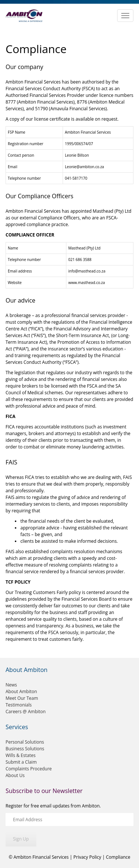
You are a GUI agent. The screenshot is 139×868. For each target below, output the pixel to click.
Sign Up (21, 839)
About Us (15, 775)
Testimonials (19, 705)
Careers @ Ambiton (26, 712)
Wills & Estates (21, 755)
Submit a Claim (21, 762)
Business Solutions (25, 749)
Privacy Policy (87, 857)
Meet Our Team (22, 698)
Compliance (118, 857)
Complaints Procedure (29, 769)
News (11, 685)
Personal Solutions (25, 742)
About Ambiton (21, 691)
